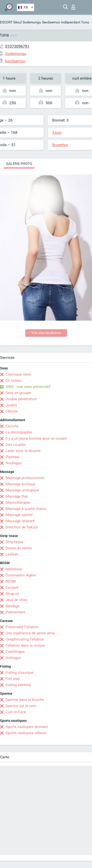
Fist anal (13, 679)
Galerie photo (19, 164)
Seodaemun (51, 22)
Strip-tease (14, 542)
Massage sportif (19, 515)
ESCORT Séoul (11, 22)
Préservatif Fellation (22, 627)
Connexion (73, 7)
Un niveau (14, 381)
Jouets (11, 405)
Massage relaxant (20, 521)
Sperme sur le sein (21, 706)
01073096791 (17, 46)
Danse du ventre (19, 548)
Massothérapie (18, 503)
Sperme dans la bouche (25, 700)
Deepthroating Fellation (25, 639)
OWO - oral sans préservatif (28, 387)
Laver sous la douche (23, 451)
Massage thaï (17, 496)
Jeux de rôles (17, 600)
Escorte (12, 426)
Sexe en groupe (18, 393)
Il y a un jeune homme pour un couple (36, 438)
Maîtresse (14, 569)
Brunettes (60, 145)
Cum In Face (16, 712)
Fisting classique (20, 673)
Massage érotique (20, 484)
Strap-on (13, 594)
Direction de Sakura (22, 527)
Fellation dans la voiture (25, 645)
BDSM (11, 581)
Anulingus (14, 463)
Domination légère (21, 575)
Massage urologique (22, 490)
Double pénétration (21, 399)
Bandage (13, 606)
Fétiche (12, 411)
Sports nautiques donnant (27, 727)
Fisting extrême (18, 685)
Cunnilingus (15, 652)
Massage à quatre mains (26, 509)
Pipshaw (13, 457)
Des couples (16, 445)
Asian (57, 133)
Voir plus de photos (46, 333)
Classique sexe (18, 374)
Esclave (12, 588)
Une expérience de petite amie (30, 633)
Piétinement (15, 612)
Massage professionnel (25, 478)
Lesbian (12, 554)
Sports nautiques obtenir (26, 733)
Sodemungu (32, 22)
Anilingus (13, 658)
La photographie (19, 432)
